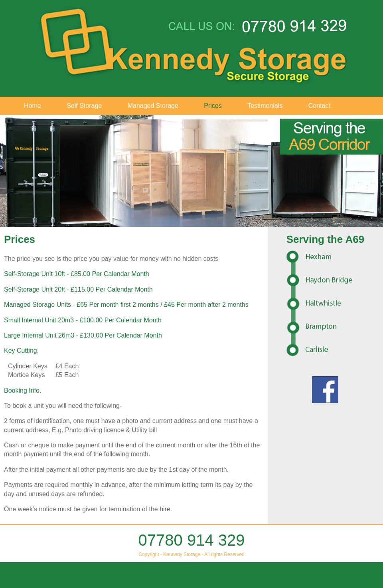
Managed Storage (153, 106)
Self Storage (84, 106)
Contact (319, 106)
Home (33, 106)
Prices (213, 106)
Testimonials (265, 106)
